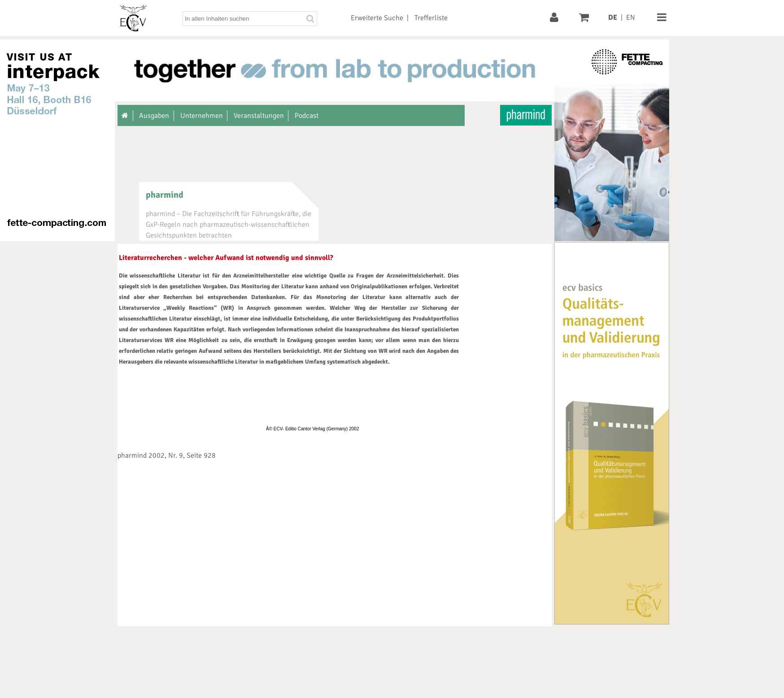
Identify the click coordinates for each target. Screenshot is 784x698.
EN (631, 17)
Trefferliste (431, 18)
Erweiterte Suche (377, 18)
